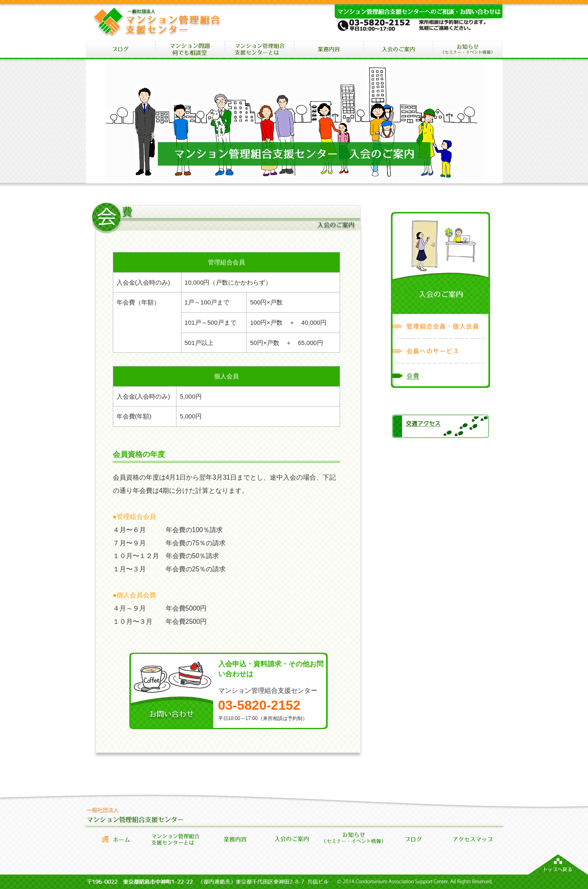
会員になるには (294, 839)
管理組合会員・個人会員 (440, 326)
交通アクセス (440, 427)
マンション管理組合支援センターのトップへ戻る (558, 864)
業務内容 (235, 839)
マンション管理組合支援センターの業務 (329, 50)
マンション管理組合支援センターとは (259, 50)
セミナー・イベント (468, 50)
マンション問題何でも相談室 (190, 50)
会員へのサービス (440, 351)
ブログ (121, 50)
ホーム (116, 839)
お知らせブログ (413, 839)
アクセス (473, 839)
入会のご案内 (398, 50)
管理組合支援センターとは (175, 839)
